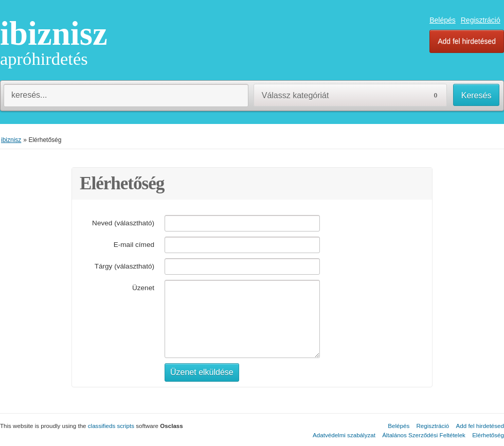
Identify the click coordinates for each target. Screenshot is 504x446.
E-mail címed (134, 245)
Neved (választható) (123, 223)
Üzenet (143, 288)
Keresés (476, 95)
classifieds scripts (111, 426)
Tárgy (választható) (124, 266)
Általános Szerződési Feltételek (424, 435)
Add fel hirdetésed (467, 41)
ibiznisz (54, 33)
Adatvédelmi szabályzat (344, 435)
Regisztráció (481, 20)
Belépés (443, 20)
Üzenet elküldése (202, 372)
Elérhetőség (488, 435)
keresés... (29, 95)
